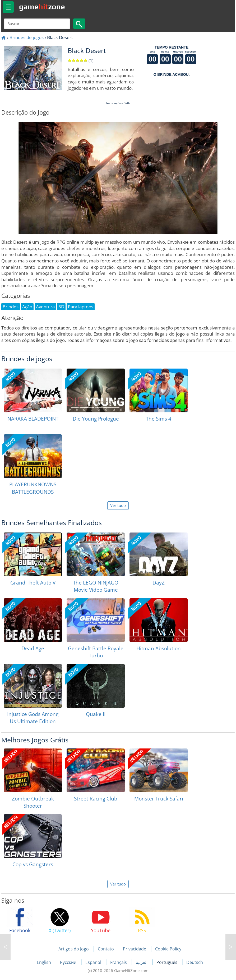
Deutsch (195, 962)
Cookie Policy (168, 949)
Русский (69, 962)
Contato (106, 949)
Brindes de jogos (27, 37)
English (44, 962)
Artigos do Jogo (74, 949)
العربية (142, 962)
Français (119, 962)
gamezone (42, 7)
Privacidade (135, 949)
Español (94, 962)
